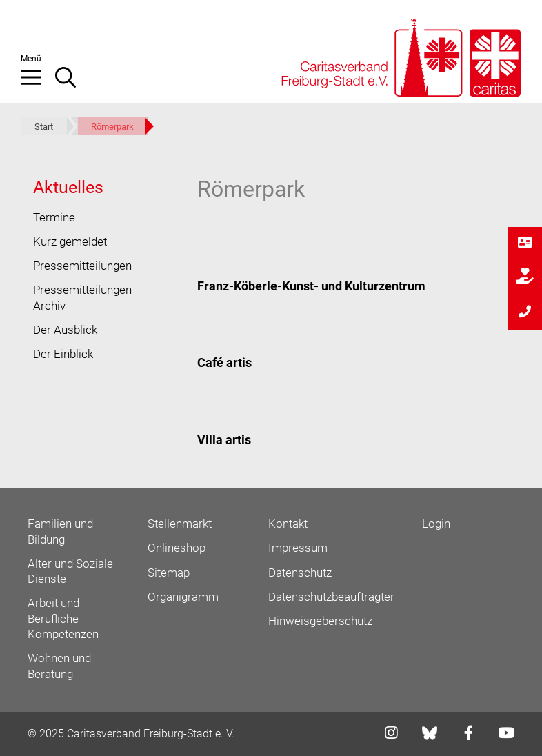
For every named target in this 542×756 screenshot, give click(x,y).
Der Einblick (63, 354)
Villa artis (224, 440)
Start (44, 127)
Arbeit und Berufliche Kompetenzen (63, 618)
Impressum (298, 548)
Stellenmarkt (180, 524)
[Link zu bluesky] (431, 733)
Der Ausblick (65, 330)
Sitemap (169, 573)
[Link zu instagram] (387, 734)
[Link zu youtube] (502, 734)
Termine (54, 217)
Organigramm (183, 597)
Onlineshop (177, 548)
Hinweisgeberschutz (320, 621)
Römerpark (112, 127)
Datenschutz (300, 573)
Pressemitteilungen (82, 266)
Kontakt (288, 524)
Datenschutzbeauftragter (331, 597)
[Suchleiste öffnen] (72, 83)
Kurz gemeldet (70, 241)
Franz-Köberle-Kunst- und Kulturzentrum (311, 286)
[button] (38, 83)
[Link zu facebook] (464, 734)
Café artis (224, 362)
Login (436, 524)
